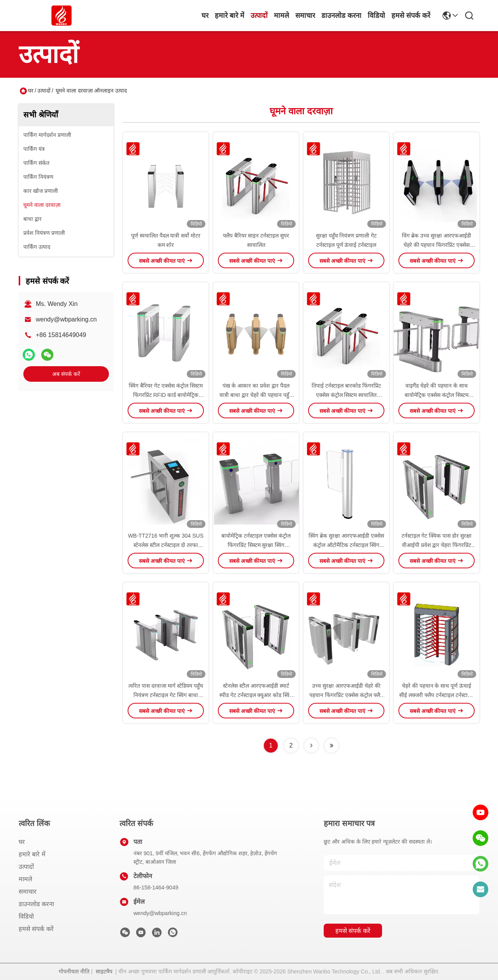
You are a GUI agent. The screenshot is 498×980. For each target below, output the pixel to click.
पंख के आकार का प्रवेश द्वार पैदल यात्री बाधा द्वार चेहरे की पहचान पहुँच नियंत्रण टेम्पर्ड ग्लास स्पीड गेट (256, 395)
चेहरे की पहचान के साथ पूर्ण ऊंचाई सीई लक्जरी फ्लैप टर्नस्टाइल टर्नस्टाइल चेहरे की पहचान (437, 695)
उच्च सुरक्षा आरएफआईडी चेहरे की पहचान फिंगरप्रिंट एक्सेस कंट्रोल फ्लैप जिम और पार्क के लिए (346, 695)
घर (205, 16)
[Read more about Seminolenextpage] (311, 746)
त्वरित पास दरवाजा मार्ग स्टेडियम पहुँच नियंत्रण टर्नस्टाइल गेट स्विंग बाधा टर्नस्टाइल (166, 695)
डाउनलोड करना (341, 16)
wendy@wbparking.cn (66, 319)
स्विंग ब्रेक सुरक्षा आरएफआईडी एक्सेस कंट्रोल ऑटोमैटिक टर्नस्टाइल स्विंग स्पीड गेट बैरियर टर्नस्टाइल (346, 545)
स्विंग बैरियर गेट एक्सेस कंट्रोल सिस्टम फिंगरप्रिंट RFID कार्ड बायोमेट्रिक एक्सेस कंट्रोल (166, 395)
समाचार (305, 16)
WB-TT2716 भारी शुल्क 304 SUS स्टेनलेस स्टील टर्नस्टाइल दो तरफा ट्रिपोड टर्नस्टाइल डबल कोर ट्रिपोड (166, 545)
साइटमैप (104, 971)
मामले (281, 16)
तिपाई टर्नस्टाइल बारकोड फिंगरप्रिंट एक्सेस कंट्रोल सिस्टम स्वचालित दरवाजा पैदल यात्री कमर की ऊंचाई (346, 395)
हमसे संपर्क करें (411, 16)
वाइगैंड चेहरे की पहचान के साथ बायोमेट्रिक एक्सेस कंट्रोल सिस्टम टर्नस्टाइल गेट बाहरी (437, 395)
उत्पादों (259, 16)
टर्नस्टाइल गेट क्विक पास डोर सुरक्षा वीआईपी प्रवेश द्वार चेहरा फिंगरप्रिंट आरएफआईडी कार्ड (436, 545)
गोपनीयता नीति (74, 971)
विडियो (376, 16)
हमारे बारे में (230, 16)
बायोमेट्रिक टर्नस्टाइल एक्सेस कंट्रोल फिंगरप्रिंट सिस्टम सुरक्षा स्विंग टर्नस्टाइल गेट (256, 545)
